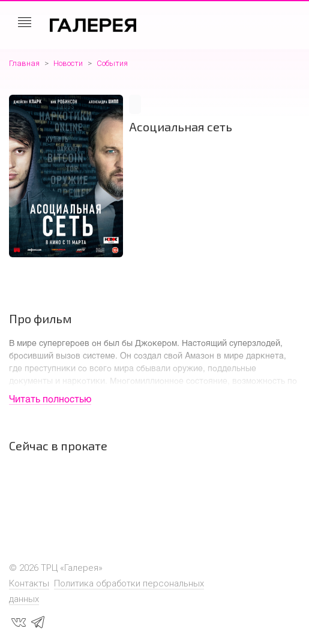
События (112, 63)
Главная (24, 63)
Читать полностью (50, 398)
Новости (68, 63)
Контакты (29, 583)
